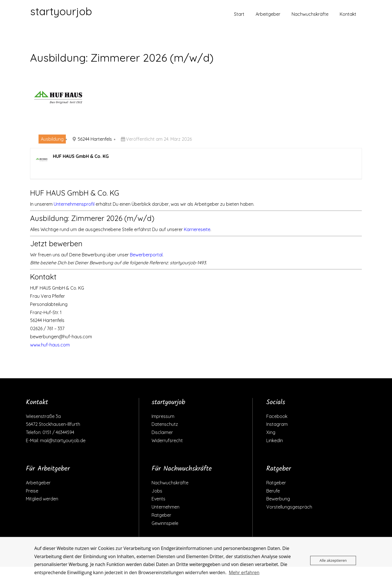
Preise (32, 491)
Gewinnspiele (165, 523)
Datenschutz (165, 424)
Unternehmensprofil (74, 204)
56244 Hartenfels (95, 139)
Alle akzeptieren (333, 560)
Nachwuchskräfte (310, 14)
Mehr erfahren (244, 572)
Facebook (277, 416)
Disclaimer (162, 432)
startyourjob (61, 11)
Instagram (277, 424)
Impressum (163, 416)
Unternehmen (165, 507)
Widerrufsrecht (167, 440)
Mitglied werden (42, 499)
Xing (271, 432)
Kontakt (348, 14)
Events (158, 499)
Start (239, 14)
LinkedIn (275, 440)
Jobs (157, 491)
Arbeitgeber (268, 14)
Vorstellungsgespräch (289, 507)
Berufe (273, 491)
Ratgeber (161, 515)
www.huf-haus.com (50, 345)
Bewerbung (278, 499)
